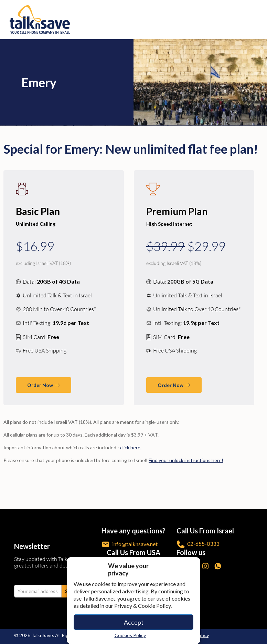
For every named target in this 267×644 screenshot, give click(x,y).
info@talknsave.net (130, 544)
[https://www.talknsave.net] (135, 19)
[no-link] (257, 20)
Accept (134, 622)
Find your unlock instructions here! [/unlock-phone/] (186, 460)
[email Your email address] (38, 591)
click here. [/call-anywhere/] (131, 447)
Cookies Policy (130, 635)
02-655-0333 (198, 544)
